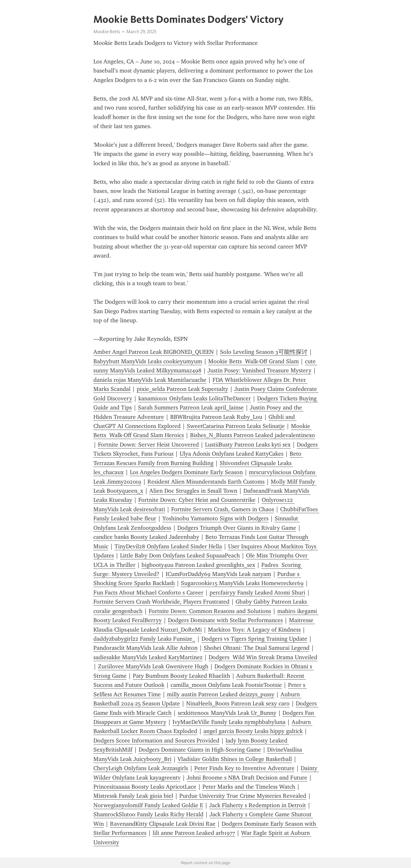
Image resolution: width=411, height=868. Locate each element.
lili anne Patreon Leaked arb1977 (194, 833)
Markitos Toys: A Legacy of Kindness (254, 630)
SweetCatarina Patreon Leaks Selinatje (236, 426)
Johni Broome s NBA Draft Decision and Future (247, 778)
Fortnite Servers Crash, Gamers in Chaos (223, 509)
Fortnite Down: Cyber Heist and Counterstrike (197, 500)
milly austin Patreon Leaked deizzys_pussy (221, 694)
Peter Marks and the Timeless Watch (249, 787)
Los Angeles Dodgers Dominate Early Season (186, 472)
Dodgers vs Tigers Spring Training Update (254, 639)
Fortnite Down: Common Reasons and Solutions (210, 611)
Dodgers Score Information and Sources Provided (156, 741)
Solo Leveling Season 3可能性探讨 (264, 352)
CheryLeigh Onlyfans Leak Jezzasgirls (141, 768)
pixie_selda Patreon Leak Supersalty (182, 389)
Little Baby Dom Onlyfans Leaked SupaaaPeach (180, 555)
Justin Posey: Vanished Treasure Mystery (260, 370)
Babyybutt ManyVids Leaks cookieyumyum (148, 361)
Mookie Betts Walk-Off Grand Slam (253, 361)
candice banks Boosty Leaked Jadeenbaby (146, 537)
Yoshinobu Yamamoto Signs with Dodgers (215, 518)
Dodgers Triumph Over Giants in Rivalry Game (237, 528)
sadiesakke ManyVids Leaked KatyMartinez (148, 657)
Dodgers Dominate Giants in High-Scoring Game (200, 750)
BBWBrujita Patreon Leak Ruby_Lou (216, 417)
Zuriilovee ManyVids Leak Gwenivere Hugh (153, 666)
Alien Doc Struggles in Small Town (193, 491)
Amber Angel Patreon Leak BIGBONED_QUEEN (154, 352)
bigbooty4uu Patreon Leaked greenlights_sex (198, 565)
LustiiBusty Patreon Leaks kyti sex (248, 445)
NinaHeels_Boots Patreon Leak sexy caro (238, 703)
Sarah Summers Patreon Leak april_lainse (191, 407)
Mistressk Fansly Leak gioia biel (133, 796)
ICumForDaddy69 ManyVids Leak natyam (218, 574)
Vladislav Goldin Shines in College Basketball (235, 759)
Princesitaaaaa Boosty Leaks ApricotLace (145, 787)
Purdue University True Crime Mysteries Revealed (243, 796)
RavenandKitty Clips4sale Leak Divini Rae (163, 824)
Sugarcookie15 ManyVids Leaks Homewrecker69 (242, 583)
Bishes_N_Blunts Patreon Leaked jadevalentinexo (253, 435)
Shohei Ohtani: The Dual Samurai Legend (257, 648)
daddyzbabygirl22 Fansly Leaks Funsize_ (144, 639)
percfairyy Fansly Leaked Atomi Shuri (257, 593)
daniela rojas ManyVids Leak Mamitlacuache (150, 380)
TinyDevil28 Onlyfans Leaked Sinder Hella (168, 546)
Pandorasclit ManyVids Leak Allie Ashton (145, 648)
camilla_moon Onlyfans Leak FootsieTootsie (226, 685)
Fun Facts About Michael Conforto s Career (148, 593)
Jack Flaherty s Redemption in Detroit (258, 805)
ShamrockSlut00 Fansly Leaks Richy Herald (148, 814)
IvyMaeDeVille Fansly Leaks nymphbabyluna (229, 722)
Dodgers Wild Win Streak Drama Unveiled (263, 657)
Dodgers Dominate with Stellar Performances (225, 620)
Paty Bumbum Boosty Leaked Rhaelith (181, 676)
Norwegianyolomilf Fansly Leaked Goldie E (148, 805)
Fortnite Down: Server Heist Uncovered (148, 445)
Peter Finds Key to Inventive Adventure (244, 768)
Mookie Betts (107, 32)
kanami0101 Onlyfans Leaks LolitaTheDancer (195, 398)
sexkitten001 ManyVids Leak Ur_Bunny (227, 713)
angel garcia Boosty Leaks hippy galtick (253, 731)
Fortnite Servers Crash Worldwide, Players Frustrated (161, 602)
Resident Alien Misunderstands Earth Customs (206, 482)
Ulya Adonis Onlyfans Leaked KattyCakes (232, 454)
